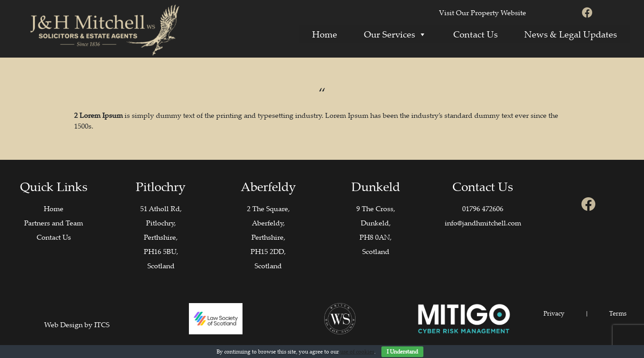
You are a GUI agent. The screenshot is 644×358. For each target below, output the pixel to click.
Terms (618, 313)
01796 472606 (483, 208)
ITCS (102, 325)
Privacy (554, 313)
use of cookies (357, 352)
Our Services (395, 34)
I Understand (402, 352)
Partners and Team (54, 223)
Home (325, 34)
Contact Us (475, 34)
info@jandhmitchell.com (483, 223)
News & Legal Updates (571, 34)
